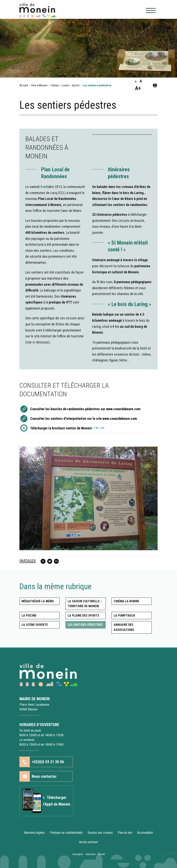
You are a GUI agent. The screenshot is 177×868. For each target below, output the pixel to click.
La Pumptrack (124, 616)
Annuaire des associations (124, 627)
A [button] (141, 81)
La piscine (29, 616)
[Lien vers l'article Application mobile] (46, 801)
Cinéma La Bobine (126, 601)
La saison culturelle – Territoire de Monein (85, 604)
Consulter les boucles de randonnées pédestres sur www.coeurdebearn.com (85, 409)
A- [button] (136, 82)
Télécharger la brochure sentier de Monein (67, 428)
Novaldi (101, 854)
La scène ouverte (35, 625)
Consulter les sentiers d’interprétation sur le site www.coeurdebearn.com (84, 419)
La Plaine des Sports (83, 616)
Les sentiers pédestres (85, 625)
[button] (155, 85)
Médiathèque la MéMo (38, 601)
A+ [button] (138, 88)
